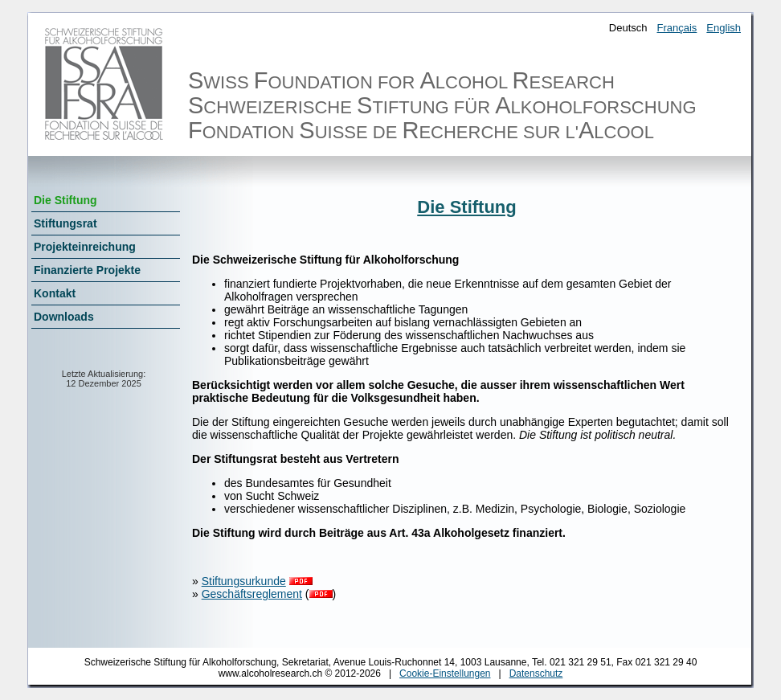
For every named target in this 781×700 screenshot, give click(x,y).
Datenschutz (536, 673)
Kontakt (55, 293)
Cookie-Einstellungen (445, 673)
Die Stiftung (65, 200)
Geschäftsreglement (252, 594)
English (724, 28)
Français (677, 28)
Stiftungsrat (65, 223)
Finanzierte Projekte (87, 270)
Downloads (64, 317)
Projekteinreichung (85, 247)
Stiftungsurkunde (244, 581)
